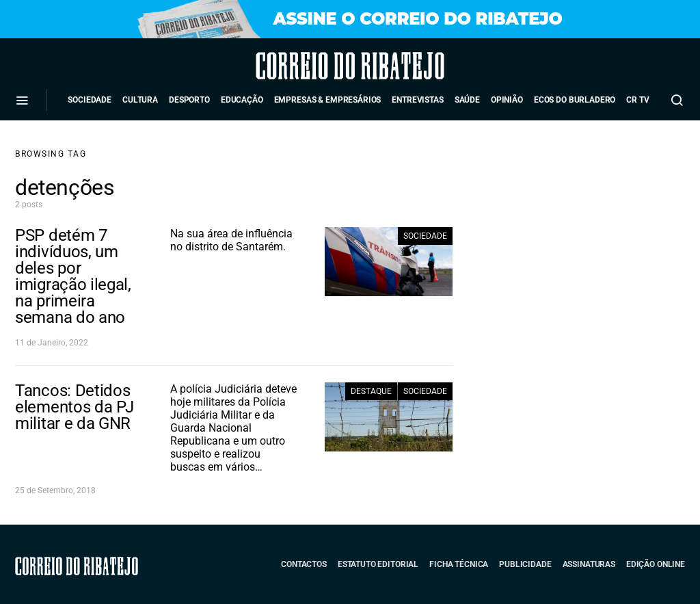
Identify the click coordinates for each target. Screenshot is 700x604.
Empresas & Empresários (328, 100)
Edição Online (656, 564)
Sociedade (90, 100)
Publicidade (525, 564)
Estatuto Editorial (378, 564)
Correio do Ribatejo (312, 66)
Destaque (371, 391)
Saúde (467, 100)
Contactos (304, 564)
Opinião (507, 100)
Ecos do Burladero (575, 100)
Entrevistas (417, 100)
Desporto (189, 100)
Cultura (140, 100)
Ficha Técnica (459, 564)
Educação (242, 100)
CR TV (637, 100)
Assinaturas (589, 564)
